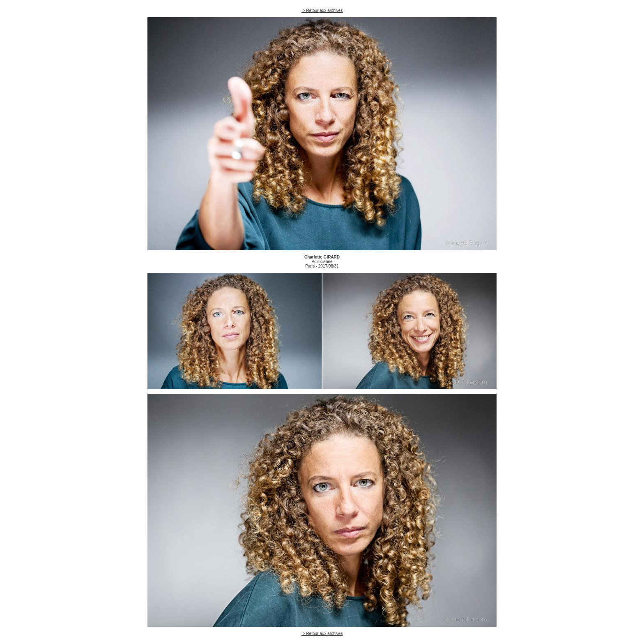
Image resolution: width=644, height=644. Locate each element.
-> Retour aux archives (322, 10)
